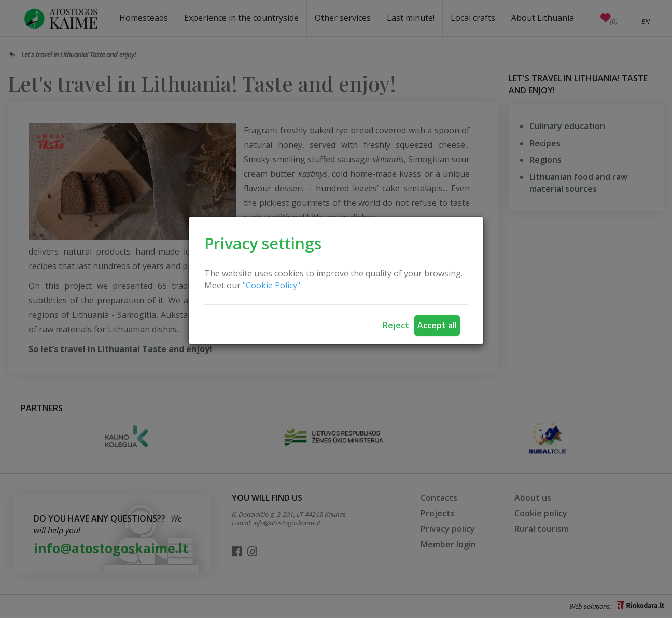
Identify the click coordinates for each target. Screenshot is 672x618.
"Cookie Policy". (272, 285)
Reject (396, 325)
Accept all (437, 325)
